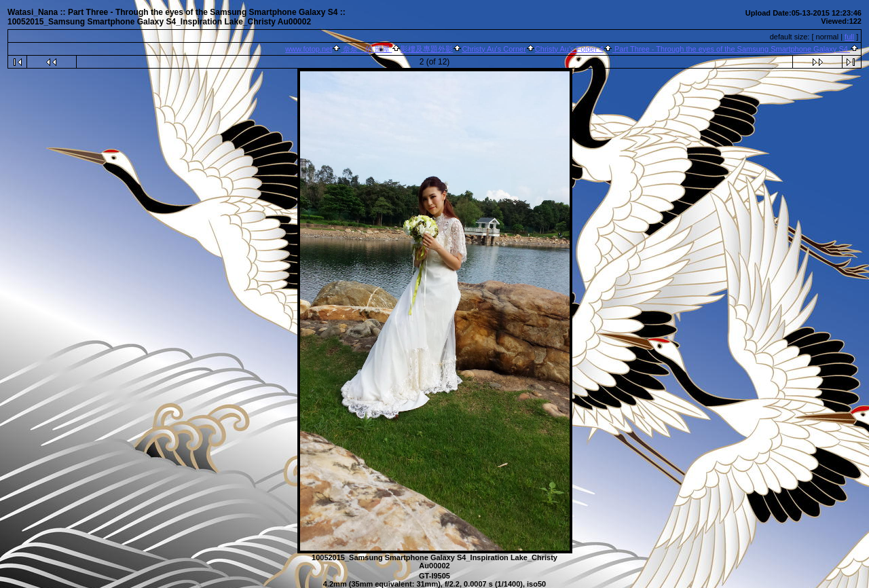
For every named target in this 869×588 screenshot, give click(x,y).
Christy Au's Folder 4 (569, 49)
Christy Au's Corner (494, 49)
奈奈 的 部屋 (366, 49)
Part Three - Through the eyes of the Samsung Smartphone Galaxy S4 (731, 49)
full (849, 37)
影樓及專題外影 (427, 49)
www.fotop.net (309, 49)
